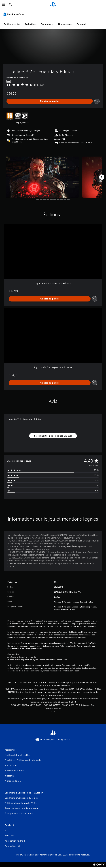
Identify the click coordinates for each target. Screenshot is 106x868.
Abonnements (65, 24)
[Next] (102, 177)
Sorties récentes (12, 24)
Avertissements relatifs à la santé (22, 657)
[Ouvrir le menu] (4, 5)
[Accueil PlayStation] (53, 5)
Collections (31, 24)
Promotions (47, 24)
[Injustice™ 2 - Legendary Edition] (42, 177)
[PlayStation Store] (14, 14)
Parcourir (82, 24)
